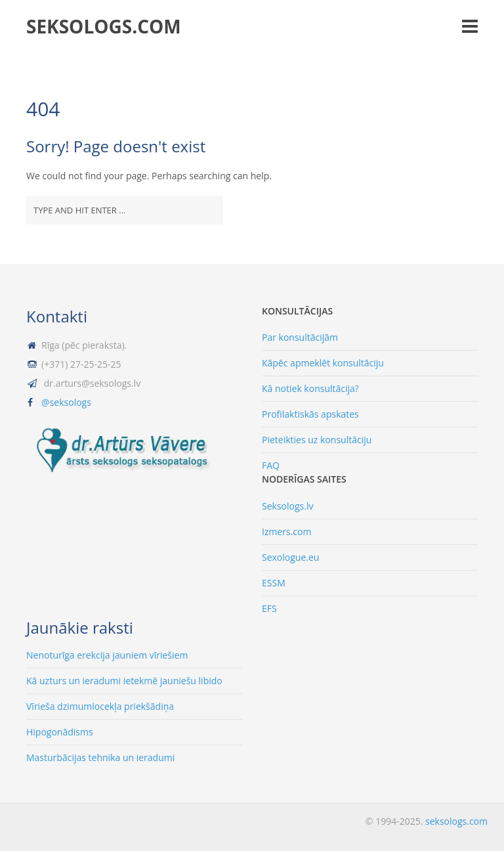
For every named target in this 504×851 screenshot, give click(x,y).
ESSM (274, 583)
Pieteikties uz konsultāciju (317, 440)
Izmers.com (286, 532)
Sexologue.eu (290, 557)
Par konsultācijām (300, 337)
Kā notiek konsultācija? (310, 388)
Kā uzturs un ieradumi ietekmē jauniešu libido (124, 681)
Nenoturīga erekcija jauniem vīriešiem (107, 655)
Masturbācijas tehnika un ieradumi (100, 757)
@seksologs (66, 402)
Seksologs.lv (287, 506)
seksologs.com (104, 26)
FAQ (271, 465)
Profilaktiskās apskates (310, 414)
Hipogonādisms (60, 732)
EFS (269, 608)
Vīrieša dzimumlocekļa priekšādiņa (100, 706)
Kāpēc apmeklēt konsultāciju (323, 363)
